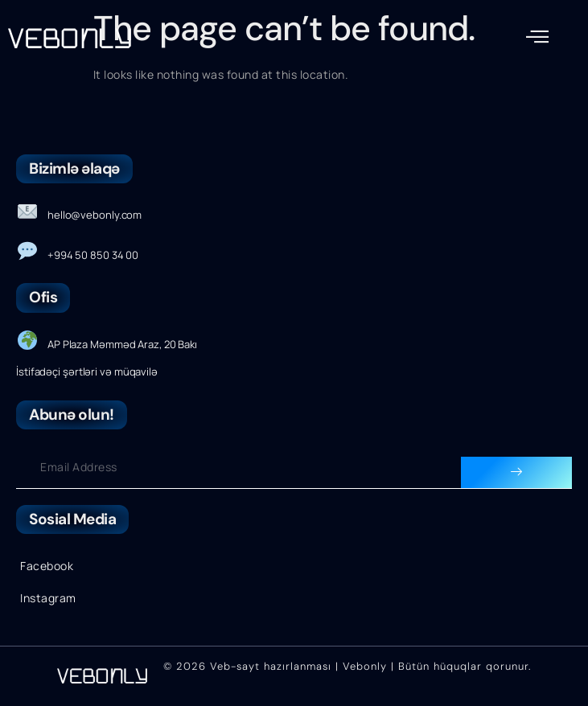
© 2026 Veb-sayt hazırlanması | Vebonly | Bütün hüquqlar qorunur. (347, 666)
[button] (538, 37)
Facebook (47, 566)
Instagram (48, 598)
